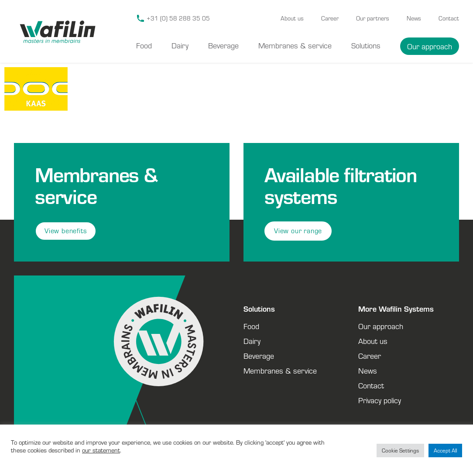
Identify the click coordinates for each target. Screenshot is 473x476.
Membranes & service (295, 45)
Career (330, 18)
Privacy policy (380, 400)
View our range (298, 231)
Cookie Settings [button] (400, 450)
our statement (101, 450)
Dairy (180, 45)
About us (292, 18)
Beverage (223, 45)
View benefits (66, 231)
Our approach (430, 46)
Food (144, 45)
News (414, 18)
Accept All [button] (445, 450)
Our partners (373, 18)
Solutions (366, 45)
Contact (449, 18)
